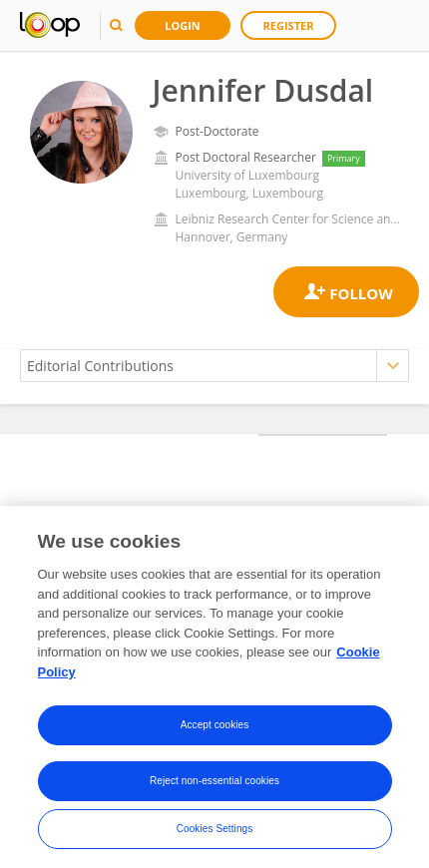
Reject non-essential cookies (214, 787)
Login (183, 25)
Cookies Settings (215, 835)
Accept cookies (215, 731)
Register (289, 25)
